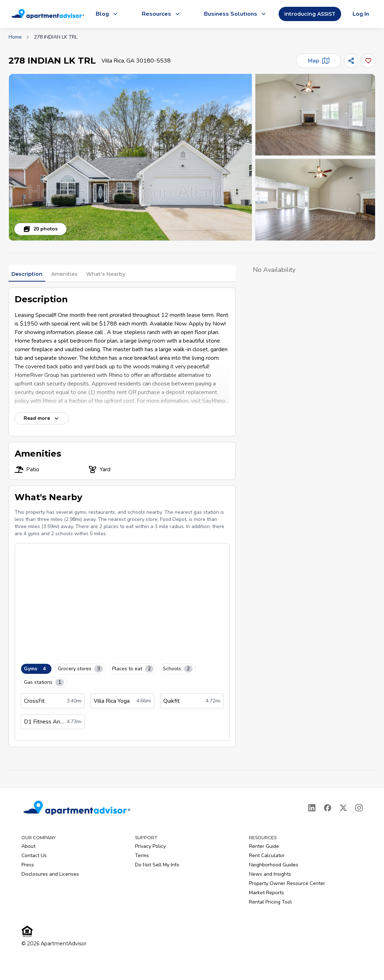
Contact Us (34, 855)
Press (28, 865)
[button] (130, 157)
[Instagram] (359, 808)
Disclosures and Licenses (50, 874)
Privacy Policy (150, 846)
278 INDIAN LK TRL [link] (56, 37)
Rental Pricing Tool (270, 902)
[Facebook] (328, 808)
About (28, 846)
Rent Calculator (267, 855)
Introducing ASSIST (310, 14)
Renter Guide (264, 846)
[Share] (351, 61)
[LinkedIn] (312, 808)
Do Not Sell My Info (157, 865)
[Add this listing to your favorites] (368, 61)
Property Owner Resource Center (287, 883)
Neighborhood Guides (274, 865)
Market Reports (266, 893)
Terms (142, 855)
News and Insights (270, 874)
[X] (343, 808)
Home (15, 37)
